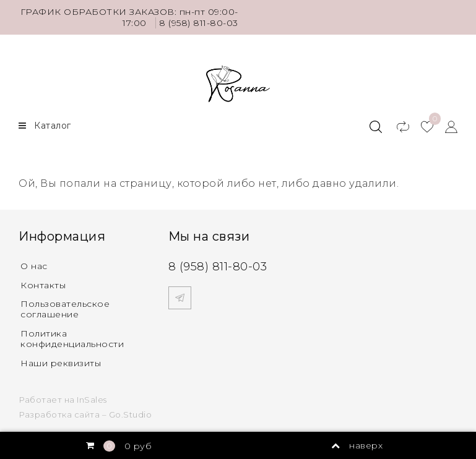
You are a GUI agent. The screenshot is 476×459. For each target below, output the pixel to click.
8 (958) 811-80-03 (199, 23)
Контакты (43, 285)
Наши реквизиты (61, 363)
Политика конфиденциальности (72, 339)
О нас (34, 266)
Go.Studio (131, 414)
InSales (92, 400)
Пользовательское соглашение (65, 309)
